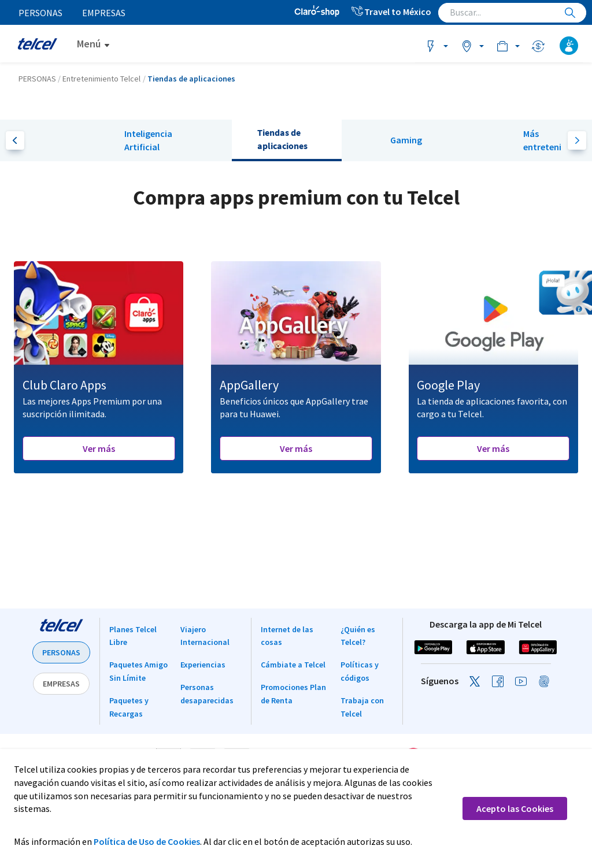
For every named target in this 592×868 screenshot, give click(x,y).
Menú (89, 44)
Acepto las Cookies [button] (515, 808)
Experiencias (203, 665)
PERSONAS (61, 652)
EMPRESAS (61, 684)
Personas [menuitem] (41, 13)
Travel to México (391, 12)
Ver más (99, 448)
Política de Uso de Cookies (147, 841)
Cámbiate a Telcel (293, 665)
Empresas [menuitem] (105, 13)
